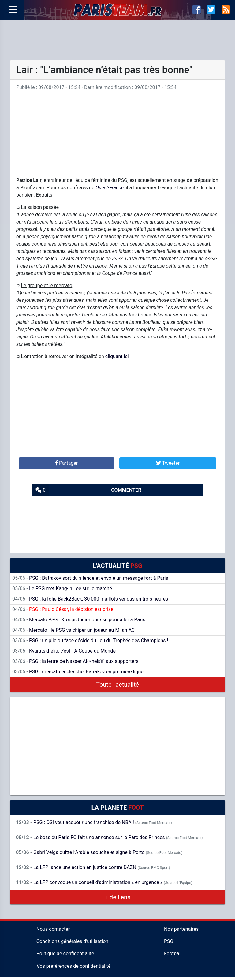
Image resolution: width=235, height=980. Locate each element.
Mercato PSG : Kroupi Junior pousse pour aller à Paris (79, 620)
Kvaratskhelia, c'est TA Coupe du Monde (64, 651)
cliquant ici (117, 356)
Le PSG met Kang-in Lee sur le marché (62, 588)
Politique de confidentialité (65, 954)
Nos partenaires (181, 929)
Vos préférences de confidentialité (74, 966)
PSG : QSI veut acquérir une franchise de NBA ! (94, 822)
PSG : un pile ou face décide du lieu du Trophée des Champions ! (90, 640)
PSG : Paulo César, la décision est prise (63, 609)
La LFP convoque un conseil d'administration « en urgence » (104, 882)
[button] (67, 463)
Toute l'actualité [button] (117, 685)
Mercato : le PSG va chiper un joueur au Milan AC (73, 630)
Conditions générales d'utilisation (72, 941)
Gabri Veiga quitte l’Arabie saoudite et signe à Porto (99, 852)
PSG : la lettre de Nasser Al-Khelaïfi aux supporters (75, 661)
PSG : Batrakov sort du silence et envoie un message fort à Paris (90, 578)
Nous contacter (53, 929)
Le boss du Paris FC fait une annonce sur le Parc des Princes (109, 837)
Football (173, 954)
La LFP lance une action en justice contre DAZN (93, 867)
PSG (169, 941)
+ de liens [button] (118, 897)
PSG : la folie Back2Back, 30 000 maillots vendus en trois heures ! (91, 599)
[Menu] (13, 10)
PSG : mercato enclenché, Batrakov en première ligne (78, 672)
